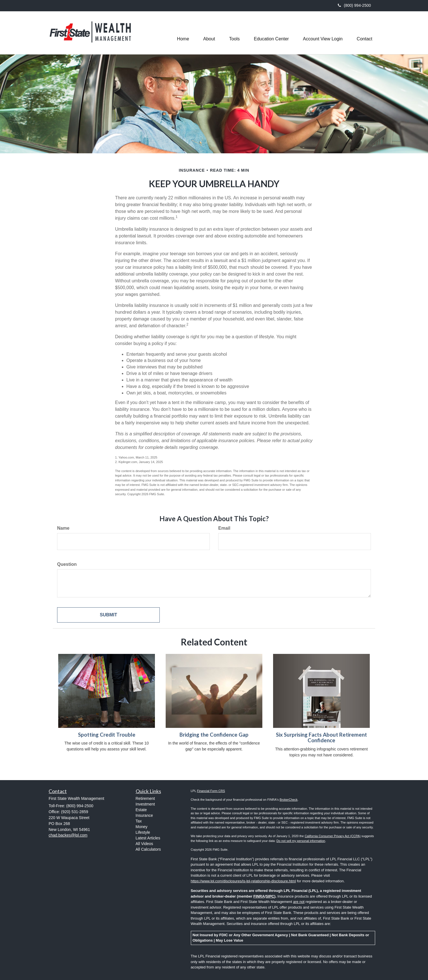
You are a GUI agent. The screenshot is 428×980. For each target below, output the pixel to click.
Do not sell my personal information (301, 841)
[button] (209, 33)
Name (63, 528)
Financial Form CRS (211, 791)
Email (224, 528)
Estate (141, 810)
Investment (145, 804)
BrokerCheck (289, 800)
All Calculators (148, 849)
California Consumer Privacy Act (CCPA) (333, 836)
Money (142, 827)
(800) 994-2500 (354, 5)
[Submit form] (108, 615)
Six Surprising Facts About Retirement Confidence (321, 738)
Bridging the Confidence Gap (214, 735)
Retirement (145, 798)
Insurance (144, 815)
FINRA (259, 896)
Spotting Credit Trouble (107, 735)
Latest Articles (148, 838)
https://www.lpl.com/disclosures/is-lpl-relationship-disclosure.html (243, 881)
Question (67, 564)
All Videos (144, 844)
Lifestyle (143, 832)
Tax (139, 821)
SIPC (270, 896)
